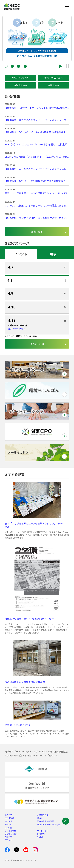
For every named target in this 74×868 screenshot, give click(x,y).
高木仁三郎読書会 (17, 329)
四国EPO (8, 837)
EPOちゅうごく (11, 834)
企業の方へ (54, 85)
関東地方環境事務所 (46, 821)
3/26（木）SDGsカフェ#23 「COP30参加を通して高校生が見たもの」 (37, 145)
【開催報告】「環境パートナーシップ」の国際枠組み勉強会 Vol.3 (37, 108)
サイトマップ (43, 831)
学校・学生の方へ (54, 78)
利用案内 (41, 834)
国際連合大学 (43, 815)
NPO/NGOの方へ (21, 78)
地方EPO (8, 815)
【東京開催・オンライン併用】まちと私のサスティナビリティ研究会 (37, 218)
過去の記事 (37, 232)
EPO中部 (8, 828)
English (40, 837)
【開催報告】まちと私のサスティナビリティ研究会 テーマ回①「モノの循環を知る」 (37, 120)
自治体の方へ (21, 85)
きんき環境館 (10, 831)
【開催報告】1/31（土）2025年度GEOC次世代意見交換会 (35, 181)
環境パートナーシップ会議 (48, 825)
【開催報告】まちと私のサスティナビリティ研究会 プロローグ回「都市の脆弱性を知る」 (37, 169)
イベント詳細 (37, 344)
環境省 (40, 818)
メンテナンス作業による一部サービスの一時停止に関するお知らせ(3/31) (37, 206)
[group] (37, 39)
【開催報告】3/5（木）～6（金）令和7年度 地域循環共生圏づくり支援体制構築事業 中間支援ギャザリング (37, 132)
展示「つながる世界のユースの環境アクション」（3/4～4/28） (37, 193)
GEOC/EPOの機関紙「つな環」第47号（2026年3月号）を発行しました (37, 157)
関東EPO (8, 825)
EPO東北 (8, 821)
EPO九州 (8, 840)
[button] (6, 66)
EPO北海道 (9, 818)
